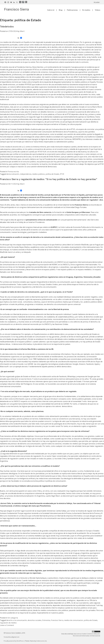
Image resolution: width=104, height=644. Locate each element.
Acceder (97, 2)
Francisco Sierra (57, 620)
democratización (13, 174)
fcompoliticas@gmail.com (12, 637)
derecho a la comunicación (17, 620)
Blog (61, 10)
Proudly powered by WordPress (14, 641)
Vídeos (98, 10)
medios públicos (38, 174)
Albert (22, 31)
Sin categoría (13, 618)
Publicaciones (72, 10)
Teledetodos (7, 26)
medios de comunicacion (74, 620)
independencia (26, 174)
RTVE (62, 174)
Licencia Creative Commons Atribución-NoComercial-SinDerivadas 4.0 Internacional (87, 635)
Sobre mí (51, 10)
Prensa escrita (13, 172)
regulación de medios (8, 623)
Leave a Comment (7, 625)
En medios (86, 10)
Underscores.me (41, 641)
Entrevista (46, 620)
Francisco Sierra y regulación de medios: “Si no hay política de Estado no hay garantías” (49, 179)
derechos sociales (35, 620)
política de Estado (52, 174)
